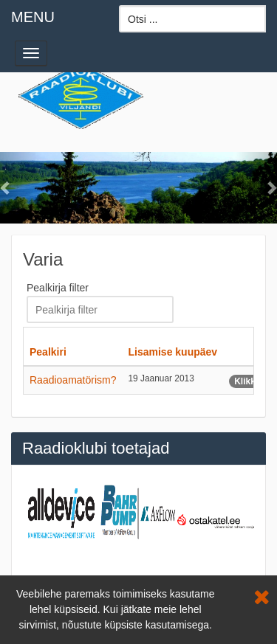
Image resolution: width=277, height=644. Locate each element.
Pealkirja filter (59, 288)
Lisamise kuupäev (173, 352)
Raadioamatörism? (73, 380)
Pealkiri (48, 352)
